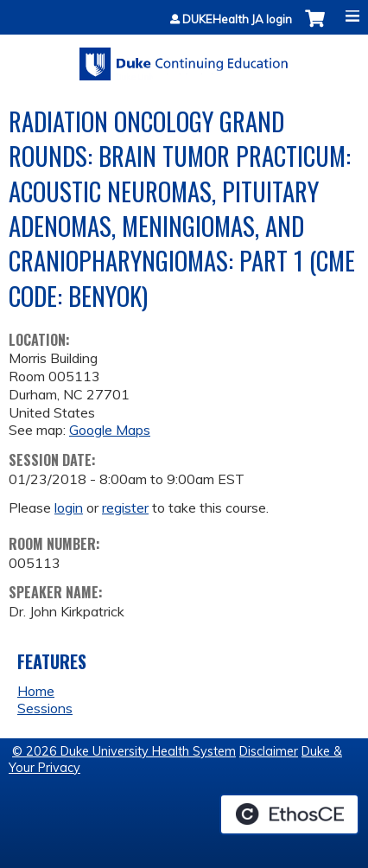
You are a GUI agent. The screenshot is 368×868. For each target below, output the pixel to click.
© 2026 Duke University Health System (124, 751)
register (125, 507)
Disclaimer (269, 751)
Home (36, 691)
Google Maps (110, 430)
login (69, 507)
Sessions (45, 708)
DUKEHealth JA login (237, 19)
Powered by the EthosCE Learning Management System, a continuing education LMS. (289, 814)
